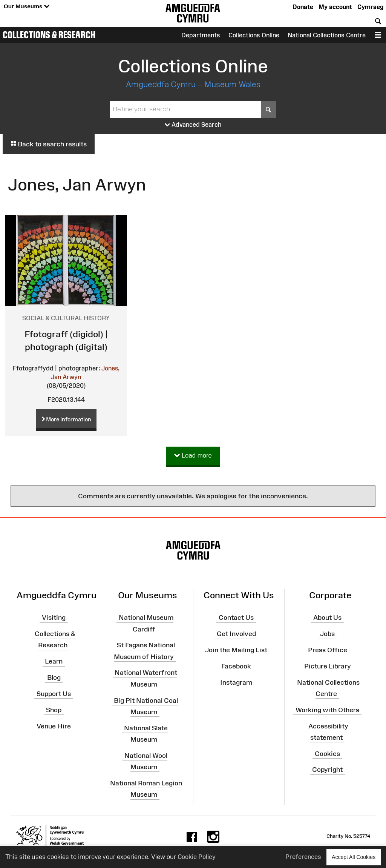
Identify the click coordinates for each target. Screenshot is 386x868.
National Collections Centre (327, 35)
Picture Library (328, 666)
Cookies (327, 753)
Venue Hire (54, 726)
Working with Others (327, 710)
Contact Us (236, 618)
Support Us (54, 694)
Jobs (327, 634)
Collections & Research (49, 35)
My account (335, 7)
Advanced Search (193, 125)
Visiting (54, 618)
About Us (327, 618)
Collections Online (254, 35)
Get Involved (236, 634)
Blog (54, 678)
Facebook (236, 666)
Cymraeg (370, 7)
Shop (54, 710)
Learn (54, 661)
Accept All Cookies (354, 857)
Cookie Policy (197, 857)
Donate (303, 7)
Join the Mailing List (236, 650)
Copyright (327, 770)
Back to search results (49, 144)
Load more (193, 456)
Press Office (328, 650)
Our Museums (27, 7)
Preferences (303, 857)
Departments (201, 35)
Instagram (236, 682)
